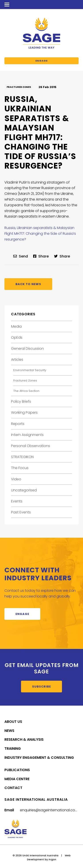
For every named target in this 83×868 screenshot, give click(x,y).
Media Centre (17, 779)
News (9, 731)
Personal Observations (31, 446)
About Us (13, 722)
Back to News (28, 284)
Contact (13, 788)
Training (13, 749)
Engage (41, 61)
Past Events (21, 512)
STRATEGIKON (22, 457)
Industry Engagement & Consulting (39, 758)
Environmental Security (30, 370)
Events (17, 501)
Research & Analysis (24, 739)
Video (16, 479)
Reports (18, 424)
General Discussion (27, 349)
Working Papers (24, 412)
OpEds (17, 337)
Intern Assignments (27, 435)
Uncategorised (24, 490)
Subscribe (41, 687)
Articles (17, 360)
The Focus (20, 468)
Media (16, 326)
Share (41, 256)
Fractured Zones (19, 87)
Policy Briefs (21, 401)
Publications (17, 770)
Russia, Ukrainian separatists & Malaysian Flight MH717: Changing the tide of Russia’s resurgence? (40, 234)
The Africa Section (26, 391)
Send (21, 256)
